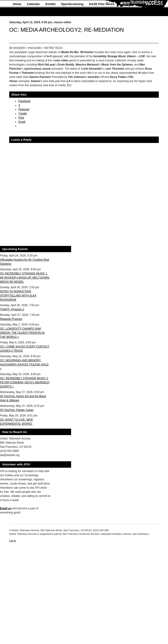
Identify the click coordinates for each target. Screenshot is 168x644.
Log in (13, 541)
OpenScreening (72, 4)
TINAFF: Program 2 (12, 309)
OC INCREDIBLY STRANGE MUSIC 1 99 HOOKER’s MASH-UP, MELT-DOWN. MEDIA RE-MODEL (25, 278)
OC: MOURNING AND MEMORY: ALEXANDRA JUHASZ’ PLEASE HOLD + (24, 365)
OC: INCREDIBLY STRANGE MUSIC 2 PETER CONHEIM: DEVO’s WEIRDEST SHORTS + (25, 382)
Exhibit (50, 4)
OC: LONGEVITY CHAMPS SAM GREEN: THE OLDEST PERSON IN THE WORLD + (22, 333)
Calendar (33, 4)
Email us (6, 508)
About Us (20, 12)
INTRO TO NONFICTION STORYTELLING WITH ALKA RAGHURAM (18, 296)
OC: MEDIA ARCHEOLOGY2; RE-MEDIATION (67, 30)
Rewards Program (11, 319)
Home (17, 4)
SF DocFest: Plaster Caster (17, 410)
